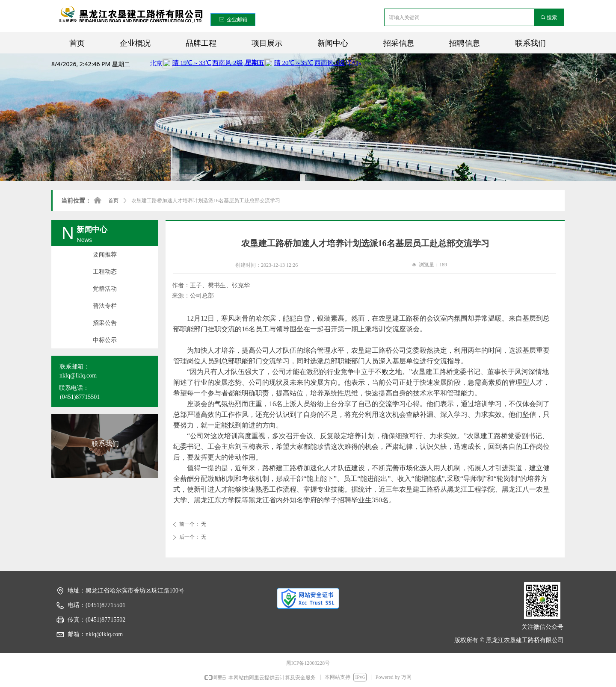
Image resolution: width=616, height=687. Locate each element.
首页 (113, 200)
